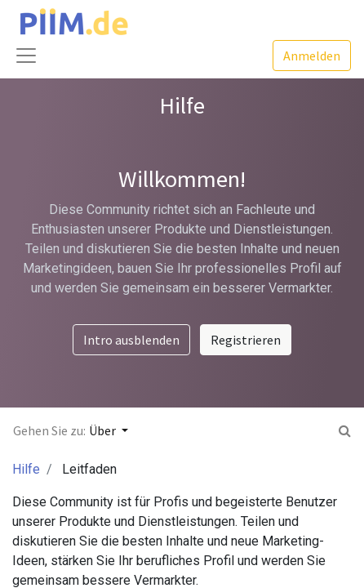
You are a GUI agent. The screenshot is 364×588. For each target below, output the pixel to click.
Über (104, 430)
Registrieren (246, 340)
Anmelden (312, 56)
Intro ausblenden (131, 340)
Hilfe (26, 469)
